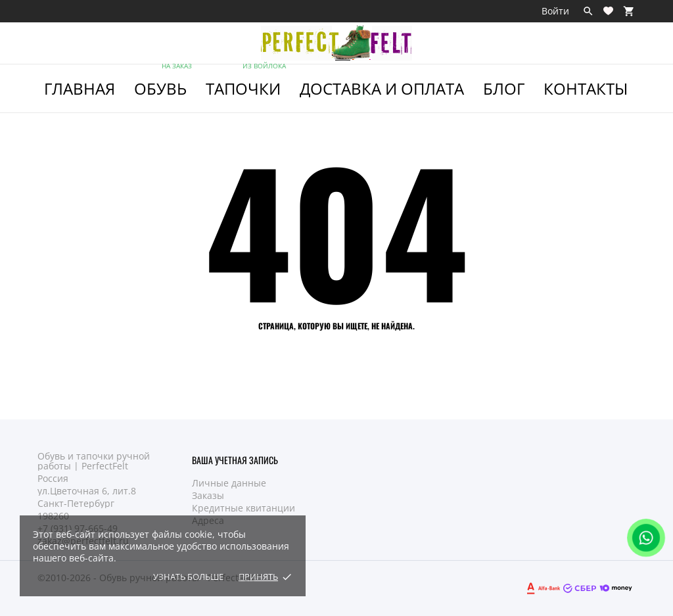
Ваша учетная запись (235, 460)
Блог (504, 88)
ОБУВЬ (164, 82)
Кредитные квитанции (244, 508)
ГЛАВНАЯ (80, 88)
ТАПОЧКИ (247, 82)
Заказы (208, 495)
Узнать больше (188, 577)
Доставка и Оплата (382, 88)
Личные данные (229, 483)
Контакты (586, 88)
